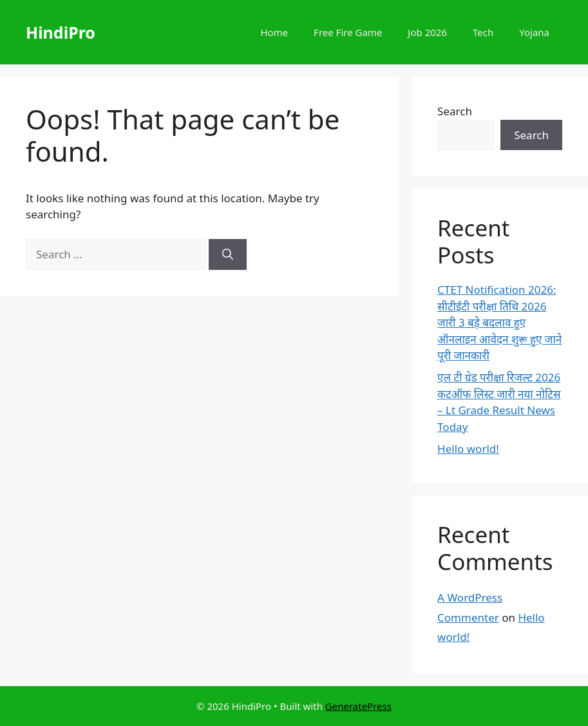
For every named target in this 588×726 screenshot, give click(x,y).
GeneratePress (358, 706)
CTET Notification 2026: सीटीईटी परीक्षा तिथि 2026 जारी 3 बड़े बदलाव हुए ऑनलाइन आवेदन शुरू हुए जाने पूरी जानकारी (499, 322)
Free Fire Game (348, 32)
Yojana (534, 32)
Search (455, 111)
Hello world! (468, 449)
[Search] (228, 254)
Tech (483, 32)
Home (274, 32)
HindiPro (61, 32)
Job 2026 (427, 32)
